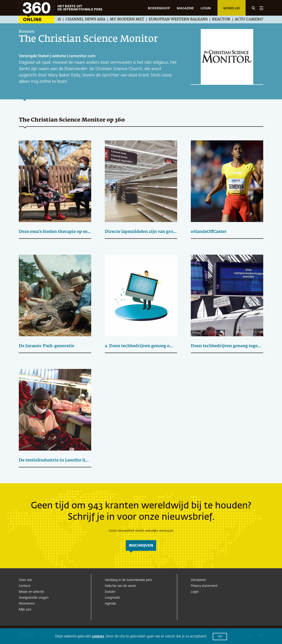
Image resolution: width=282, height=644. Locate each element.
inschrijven (141, 546)
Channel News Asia (90, 20)
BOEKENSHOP (159, 8)
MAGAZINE (185, 8)
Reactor (225, 20)
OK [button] (220, 637)
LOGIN (206, 8)
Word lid (232, 8)
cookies (98, 636)
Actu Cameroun (256, 20)
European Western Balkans (182, 20)
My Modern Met (131, 20)
